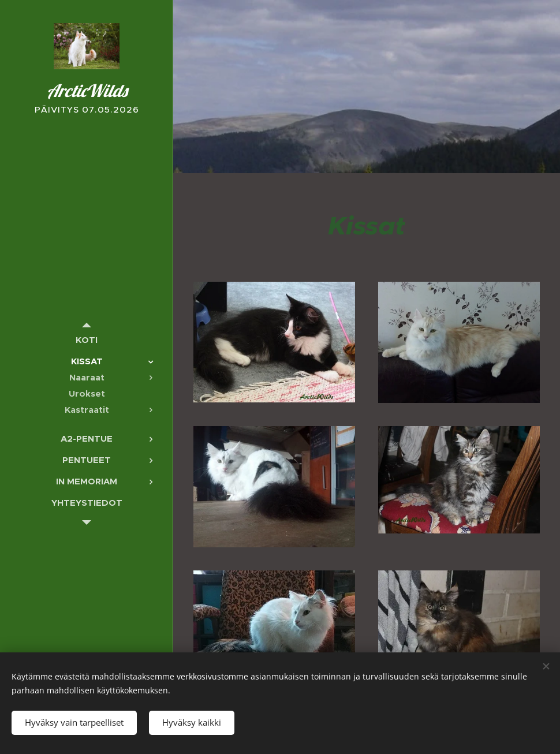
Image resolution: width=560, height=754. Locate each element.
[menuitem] (87, 340)
